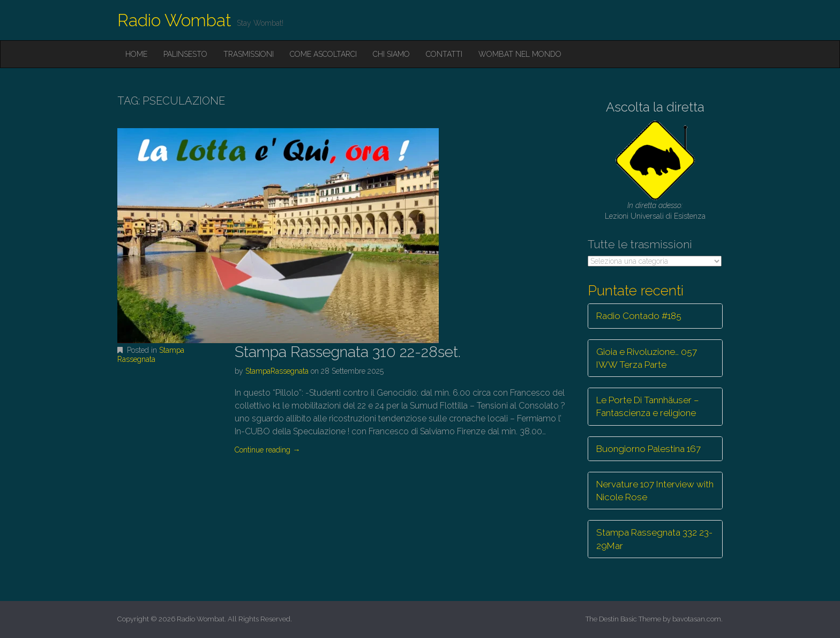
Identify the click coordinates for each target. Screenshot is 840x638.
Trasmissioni (249, 54)
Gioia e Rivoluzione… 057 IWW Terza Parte (647, 358)
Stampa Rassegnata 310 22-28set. (348, 352)
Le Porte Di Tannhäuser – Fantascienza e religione (648, 406)
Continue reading (267, 450)
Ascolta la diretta (655, 107)
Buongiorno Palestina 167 (648, 449)
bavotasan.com (697, 619)
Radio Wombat (174, 20)
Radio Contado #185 (639, 316)
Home (136, 54)
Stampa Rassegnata (151, 355)
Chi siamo (391, 54)
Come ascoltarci (323, 54)
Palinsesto (185, 54)
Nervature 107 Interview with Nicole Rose (655, 491)
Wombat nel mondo (520, 54)
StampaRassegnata (277, 371)
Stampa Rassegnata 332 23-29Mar (654, 539)
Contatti (444, 54)
